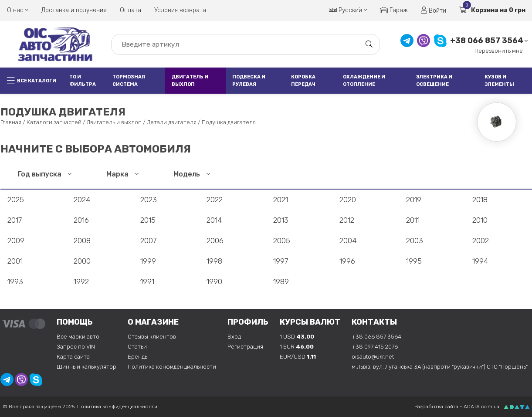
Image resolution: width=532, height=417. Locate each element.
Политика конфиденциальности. (118, 407)
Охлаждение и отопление (364, 81)
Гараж (394, 10)
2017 (15, 220)
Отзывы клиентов (152, 337)
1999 (148, 261)
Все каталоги (32, 81)
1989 (281, 281)
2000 (82, 261)
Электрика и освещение (434, 81)
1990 (214, 281)
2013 (281, 220)
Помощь (75, 322)
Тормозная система (129, 81)
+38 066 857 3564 (487, 41)
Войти (434, 10)
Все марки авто (78, 337)
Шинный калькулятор (86, 367)
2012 (347, 220)
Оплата (130, 10)
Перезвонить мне (499, 51)
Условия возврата (180, 10)
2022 (215, 200)
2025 (16, 200)
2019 (414, 200)
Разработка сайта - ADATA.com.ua (457, 407)
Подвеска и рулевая (249, 81)
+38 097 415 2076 (375, 347)
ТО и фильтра (83, 81)
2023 (149, 200)
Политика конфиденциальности (172, 367)
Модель (192, 174)
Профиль (248, 322)
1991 (147, 281)
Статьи (137, 347)
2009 (16, 241)
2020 (348, 200)
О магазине (153, 322)
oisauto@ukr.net (373, 357)
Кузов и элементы (499, 81)
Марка (122, 174)
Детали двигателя (172, 122)
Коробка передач (303, 81)
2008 (82, 241)
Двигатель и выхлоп (190, 81)
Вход (234, 337)
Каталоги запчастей (54, 122)
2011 (413, 220)
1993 (15, 281)
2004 (348, 241)
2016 (81, 220)
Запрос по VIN (76, 347)
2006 (215, 241)
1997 (281, 261)
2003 (415, 241)
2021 (281, 200)
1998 (214, 261)
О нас (18, 10)
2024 (82, 200)
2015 (148, 220)
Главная (11, 122)
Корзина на (492, 10)
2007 (148, 241)
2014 (214, 220)
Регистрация (245, 347)
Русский (348, 10)
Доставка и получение (74, 10)
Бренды (138, 357)
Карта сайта (73, 357)
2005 (282, 241)
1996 (347, 261)
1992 (81, 281)
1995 (414, 261)
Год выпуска (45, 174)
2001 (15, 261)
